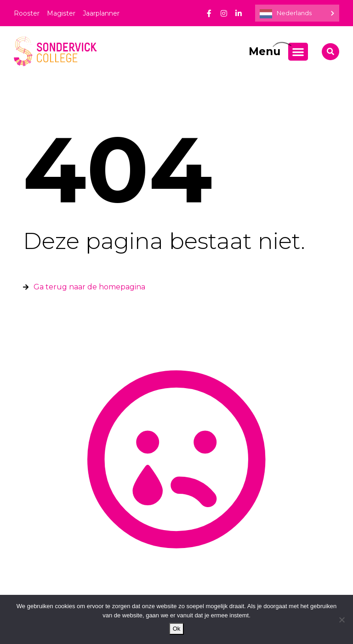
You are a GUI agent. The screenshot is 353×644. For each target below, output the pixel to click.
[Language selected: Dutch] (297, 13)
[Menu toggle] (298, 52)
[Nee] (342, 620)
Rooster (27, 13)
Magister (61, 13)
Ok (177, 629)
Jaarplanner (101, 13)
